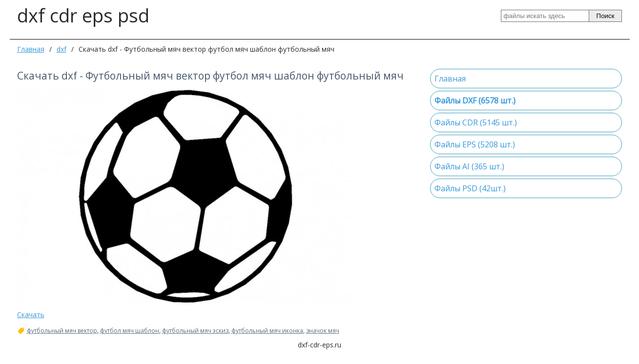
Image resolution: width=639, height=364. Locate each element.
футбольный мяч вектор (62, 331)
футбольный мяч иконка (267, 331)
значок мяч (323, 331)
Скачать (31, 314)
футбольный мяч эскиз (195, 331)
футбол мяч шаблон (130, 331)
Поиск (606, 16)
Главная (31, 49)
